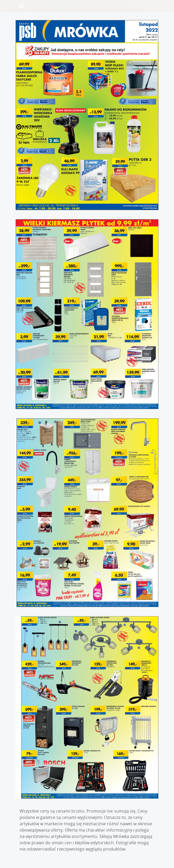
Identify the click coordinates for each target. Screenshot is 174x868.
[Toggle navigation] (21, 6)
